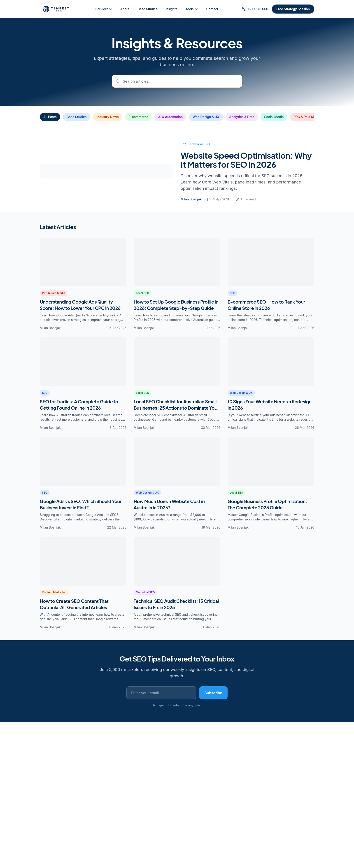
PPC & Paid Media (307, 117)
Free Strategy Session (293, 9)
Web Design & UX (206, 117)
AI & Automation (170, 117)
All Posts (50, 117)
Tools (192, 9)
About (125, 9)
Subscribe (213, 693)
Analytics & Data (242, 117)
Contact (212, 9)
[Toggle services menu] (112, 9)
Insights (171, 9)
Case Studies (147, 9)
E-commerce (139, 117)
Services (102, 9)
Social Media (274, 117)
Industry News (108, 117)
